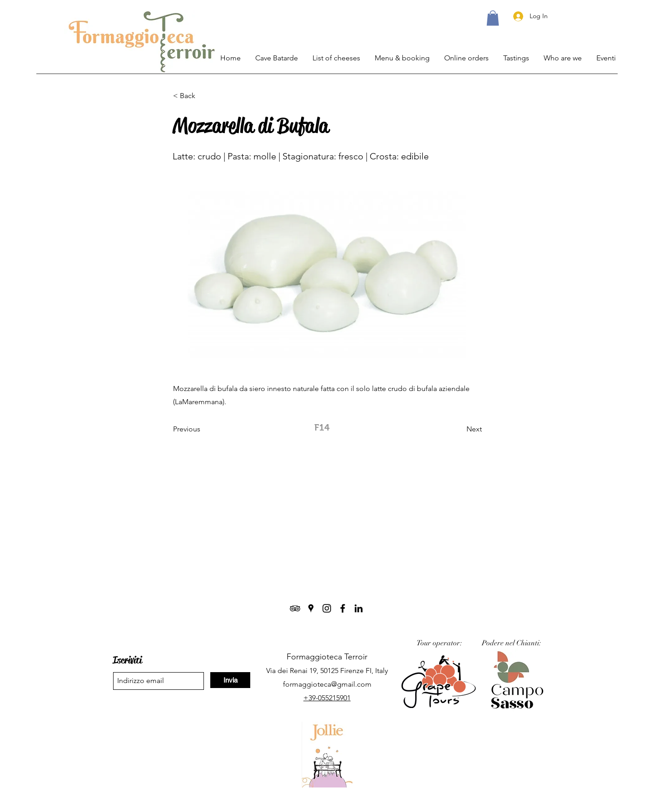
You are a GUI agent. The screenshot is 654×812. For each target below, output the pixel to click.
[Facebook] (343, 608)
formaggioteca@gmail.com (327, 684)
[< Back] (203, 96)
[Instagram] (327, 608)
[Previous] (203, 429)
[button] (493, 18)
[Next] (459, 429)
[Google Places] (311, 608)
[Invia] (230, 680)
